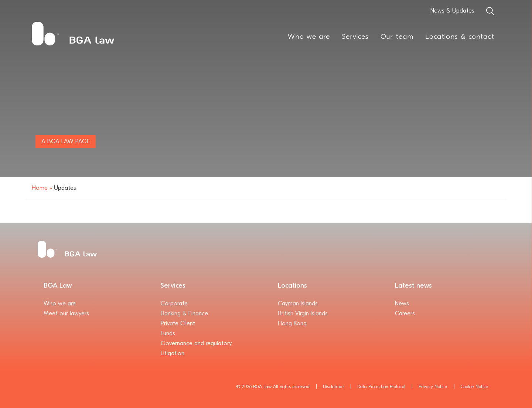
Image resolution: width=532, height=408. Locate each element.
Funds (168, 333)
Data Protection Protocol (381, 386)
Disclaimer (333, 386)
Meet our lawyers (66, 313)
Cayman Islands (298, 304)
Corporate (174, 304)
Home (40, 188)
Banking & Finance (184, 313)
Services (355, 37)
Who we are (309, 37)
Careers (405, 313)
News (402, 304)
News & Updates (452, 11)
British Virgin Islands (303, 313)
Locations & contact (460, 37)
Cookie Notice (475, 386)
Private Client (178, 323)
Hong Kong (292, 323)
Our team (397, 37)
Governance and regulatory (196, 343)
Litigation (173, 353)
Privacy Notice (433, 386)
